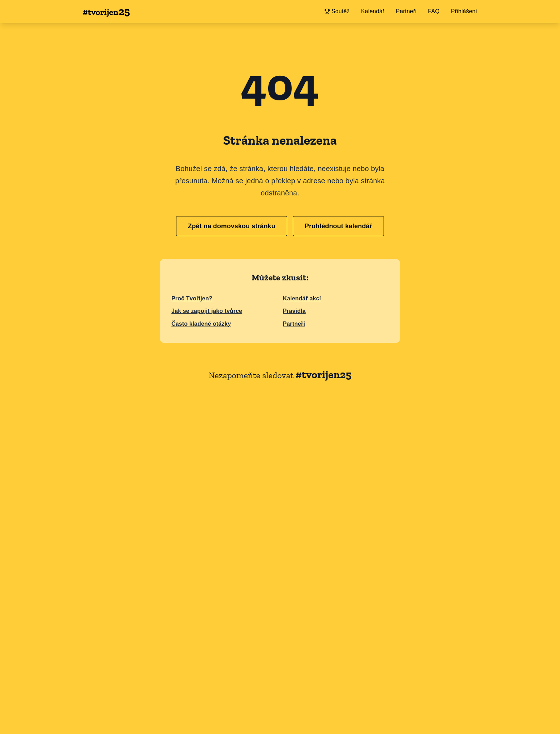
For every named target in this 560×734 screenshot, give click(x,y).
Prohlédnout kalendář (338, 226)
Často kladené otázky (201, 324)
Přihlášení (464, 11)
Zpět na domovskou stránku (232, 226)
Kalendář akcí (302, 298)
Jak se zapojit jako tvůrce (207, 311)
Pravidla (294, 311)
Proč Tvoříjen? (192, 298)
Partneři (294, 324)
